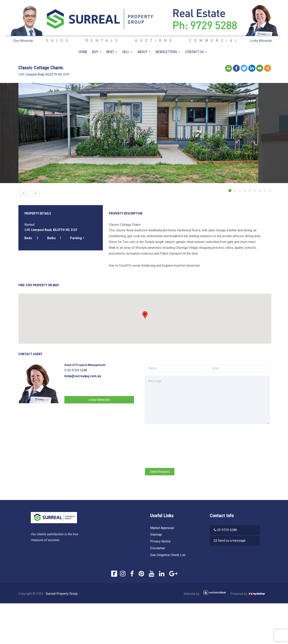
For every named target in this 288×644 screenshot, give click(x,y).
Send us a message (233, 541)
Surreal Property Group (67, 594)
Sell (126, 47)
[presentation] (174, 437)
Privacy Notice (159, 542)
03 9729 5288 (228, 530)
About (143, 47)
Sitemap (155, 535)
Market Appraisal (161, 528)
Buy (95, 47)
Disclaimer (156, 549)
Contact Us (195, 47)
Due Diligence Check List (166, 556)
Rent (110, 47)
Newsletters (166, 47)
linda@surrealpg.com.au (88, 377)
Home (83, 47)
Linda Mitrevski (103, 400)
